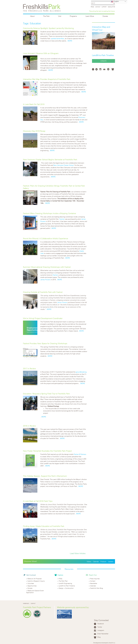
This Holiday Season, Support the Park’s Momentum (45, 476)
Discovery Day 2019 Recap (34, 131)
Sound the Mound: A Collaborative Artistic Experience (45, 238)
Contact (98, 7)
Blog (99, 637)
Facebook (101, 624)
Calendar (96, 562)
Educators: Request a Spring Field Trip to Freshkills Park (46, 394)
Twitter (100, 627)
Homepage (26, 603)
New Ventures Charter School (64, 165)
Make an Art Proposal (35, 579)
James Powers (45, 280)
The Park (46, 16)
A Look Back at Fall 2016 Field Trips (38, 501)
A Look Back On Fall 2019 (34, 104)
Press (92, 7)
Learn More (90, 16)
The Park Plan (63, 581)
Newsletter (111, 7)
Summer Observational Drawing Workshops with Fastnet (47, 267)
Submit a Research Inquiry (36, 581)
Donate (105, 16)
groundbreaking (81, 372)
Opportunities (32, 586)
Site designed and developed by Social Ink (103, 643)
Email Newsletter (103, 634)
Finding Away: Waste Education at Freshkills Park (44, 526)
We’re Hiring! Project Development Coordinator (43, 318)
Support (104, 7)
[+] (114, 643)
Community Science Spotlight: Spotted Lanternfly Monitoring (48, 28)
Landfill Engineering (65, 583)
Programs (73, 16)
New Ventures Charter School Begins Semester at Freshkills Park (50, 160)
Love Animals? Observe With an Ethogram (41, 53)
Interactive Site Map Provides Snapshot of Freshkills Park (47, 79)
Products (103, 562)
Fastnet (62, 219)
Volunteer (31, 583)
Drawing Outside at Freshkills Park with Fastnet (43, 292)
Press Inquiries (95, 579)
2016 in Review (29, 426)
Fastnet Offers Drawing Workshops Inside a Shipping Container (50, 213)
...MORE (69, 41)
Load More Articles (78, 553)
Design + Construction (66, 588)
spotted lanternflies (58, 39)
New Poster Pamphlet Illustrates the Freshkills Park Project (47, 451)
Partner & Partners (80, 454)
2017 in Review (29, 368)
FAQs (60, 579)
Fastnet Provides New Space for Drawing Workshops (45, 343)
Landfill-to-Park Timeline (103, 55)
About (32, 16)
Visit (60, 16)
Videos (89, 562)
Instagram (101, 630)
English (115, 2)
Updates (111, 562)
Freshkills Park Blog (97, 588)
